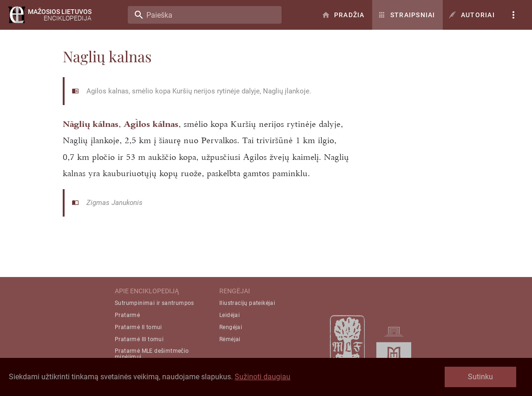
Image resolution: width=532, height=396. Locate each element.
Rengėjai (231, 327)
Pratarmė (127, 315)
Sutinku (480, 377)
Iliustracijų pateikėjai (247, 303)
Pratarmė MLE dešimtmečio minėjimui (152, 354)
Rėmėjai (230, 339)
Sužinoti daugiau (263, 377)
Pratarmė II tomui (138, 327)
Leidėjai (230, 315)
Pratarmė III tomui (139, 339)
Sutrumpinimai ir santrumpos (154, 303)
